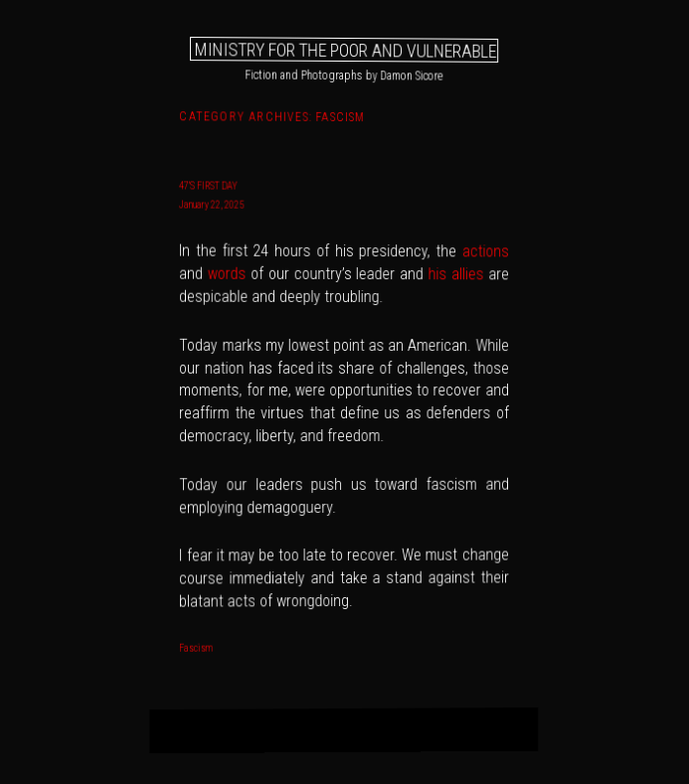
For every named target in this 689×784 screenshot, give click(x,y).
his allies (456, 274)
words (227, 274)
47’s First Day (209, 186)
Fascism (197, 647)
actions (485, 252)
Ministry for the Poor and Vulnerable (345, 49)
